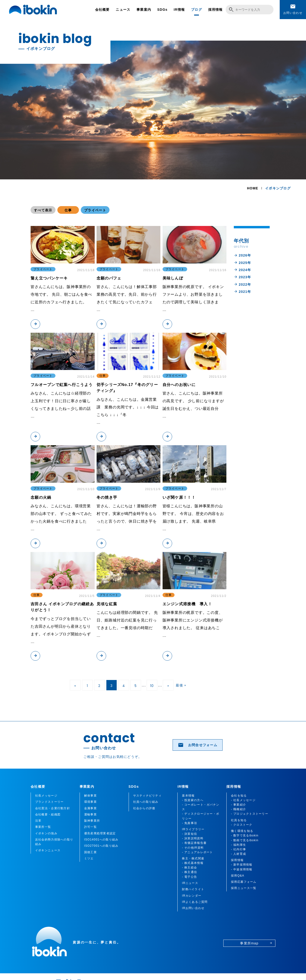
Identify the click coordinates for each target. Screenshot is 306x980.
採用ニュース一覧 (244, 888)
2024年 (242, 270)
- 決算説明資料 (193, 838)
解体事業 (90, 796)
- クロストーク (242, 825)
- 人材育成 (238, 854)
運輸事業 (90, 814)
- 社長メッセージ (243, 800)
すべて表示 (43, 210)
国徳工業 (90, 852)
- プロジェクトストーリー (250, 814)
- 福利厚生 (238, 845)
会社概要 (102, 10)
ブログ (197, 10)
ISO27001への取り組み (101, 846)
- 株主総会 (189, 868)
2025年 (242, 263)
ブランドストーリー (49, 802)
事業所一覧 (43, 827)
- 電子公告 (189, 877)
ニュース (123, 10)
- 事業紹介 (238, 805)
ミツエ (89, 858)
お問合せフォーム (198, 745)
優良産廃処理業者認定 (100, 833)
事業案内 (144, 10)
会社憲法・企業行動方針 (53, 808)
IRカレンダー (192, 896)
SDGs (162, 10)
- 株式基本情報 (193, 863)
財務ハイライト (193, 889)
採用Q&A (238, 876)
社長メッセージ (46, 796)
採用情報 (216, 10)
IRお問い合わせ (193, 908)
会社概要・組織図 (48, 814)
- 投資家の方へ (193, 800)
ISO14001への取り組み (101, 840)
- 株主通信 (189, 872)
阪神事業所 (92, 821)
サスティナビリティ (148, 796)
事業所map (256, 943)
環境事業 (90, 802)
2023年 (242, 277)
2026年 (242, 255)
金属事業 (90, 808)
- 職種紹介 (238, 809)
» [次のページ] (168, 686)
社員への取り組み (146, 802)
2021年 (242, 292)
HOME (253, 188)
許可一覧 (90, 827)
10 (152, 686)
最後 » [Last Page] (181, 685)
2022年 (242, 284)
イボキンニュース (48, 850)
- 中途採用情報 (242, 869)
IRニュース (190, 883)
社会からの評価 (144, 808)
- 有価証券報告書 (194, 843)
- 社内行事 (238, 849)
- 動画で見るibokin (245, 840)
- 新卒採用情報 (242, 865)
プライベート (95, 210)
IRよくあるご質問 (195, 902)
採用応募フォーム (244, 882)
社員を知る (239, 820)
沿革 (38, 821)
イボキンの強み (46, 833)
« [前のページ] (75, 686)
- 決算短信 (189, 834)
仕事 (68, 210)
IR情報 (179, 10)
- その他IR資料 (193, 848)
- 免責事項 (189, 823)
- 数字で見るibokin (245, 835)
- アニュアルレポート (197, 852)
